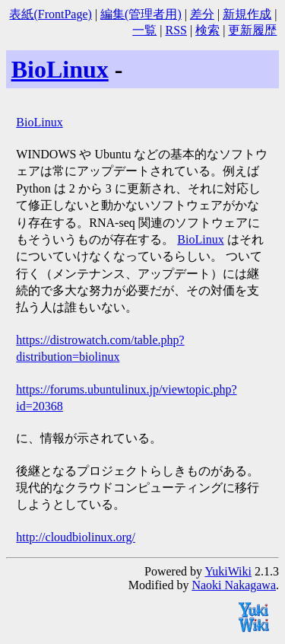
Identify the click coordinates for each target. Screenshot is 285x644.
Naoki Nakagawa (234, 585)
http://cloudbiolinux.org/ (76, 537)
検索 (207, 30)
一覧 (144, 30)
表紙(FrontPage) (50, 14)
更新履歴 (252, 30)
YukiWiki (228, 571)
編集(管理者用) (141, 14)
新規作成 (247, 14)
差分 (202, 14)
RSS (176, 30)
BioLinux (60, 69)
